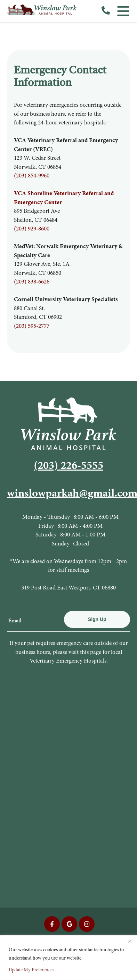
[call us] (106, 11)
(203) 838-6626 (32, 282)
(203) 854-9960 (32, 176)
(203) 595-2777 (32, 326)
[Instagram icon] (87, 924)
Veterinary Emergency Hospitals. (69, 661)
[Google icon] (69, 924)
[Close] (130, 941)
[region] (68, 958)
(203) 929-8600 (32, 229)
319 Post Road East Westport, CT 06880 (68, 588)
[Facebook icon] (52, 924)
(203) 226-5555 (68, 465)
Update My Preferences (31, 970)
